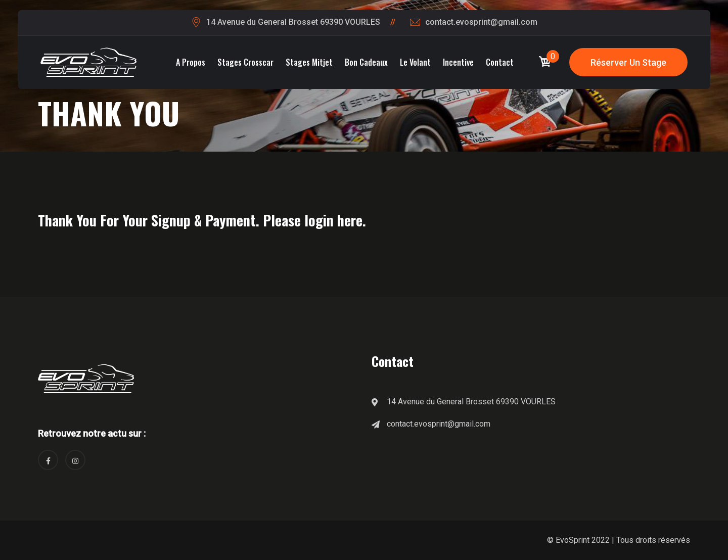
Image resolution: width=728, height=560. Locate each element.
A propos (191, 62)
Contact (500, 62)
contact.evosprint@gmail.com (481, 22)
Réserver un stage (628, 62)
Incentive (458, 62)
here (350, 220)
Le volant (415, 62)
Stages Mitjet (309, 62)
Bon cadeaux (366, 62)
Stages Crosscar (245, 62)
